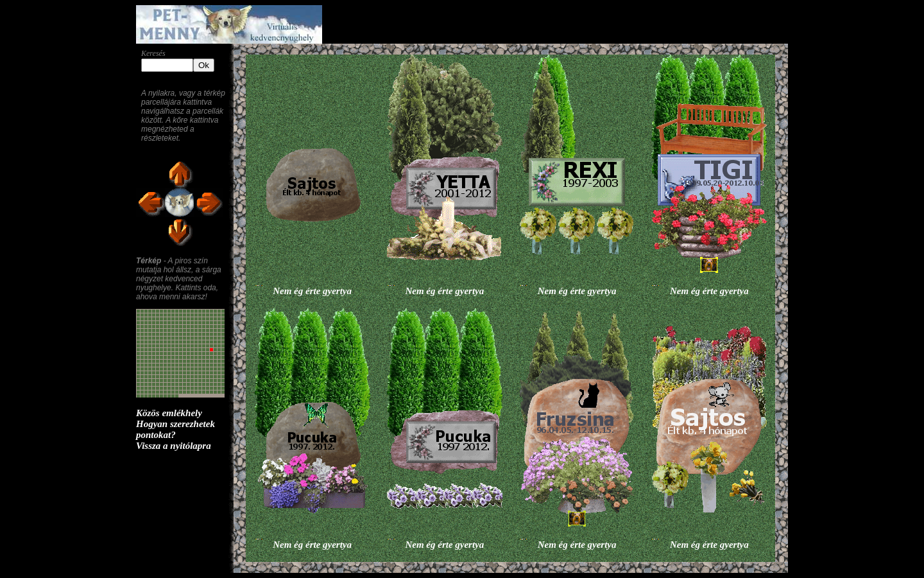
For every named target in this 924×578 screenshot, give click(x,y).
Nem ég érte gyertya (312, 291)
